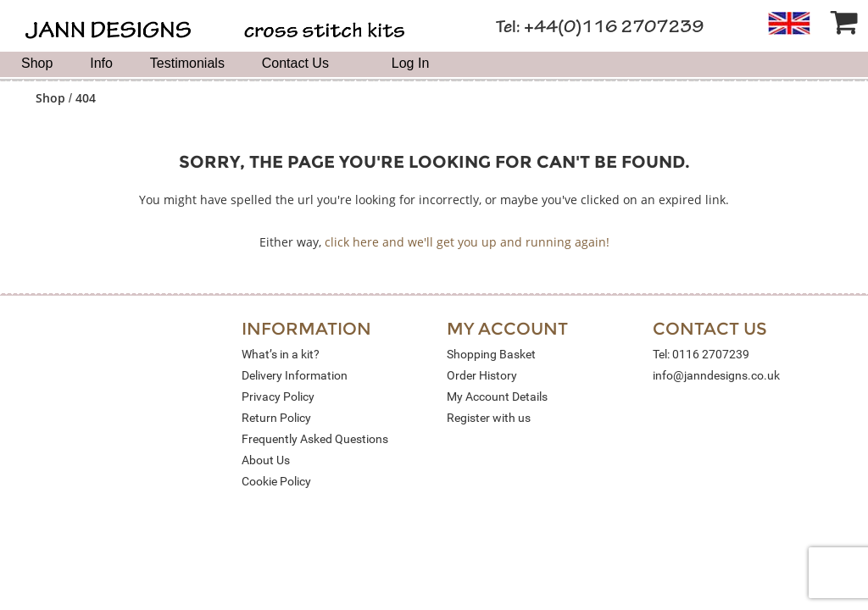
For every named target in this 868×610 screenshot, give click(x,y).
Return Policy (276, 418)
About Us (266, 460)
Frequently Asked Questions (315, 439)
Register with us (489, 418)
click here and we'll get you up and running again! (467, 242)
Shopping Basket (491, 354)
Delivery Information (295, 375)
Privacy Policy (278, 396)
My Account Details (497, 396)
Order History (482, 375)
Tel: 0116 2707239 (701, 354)
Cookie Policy (276, 481)
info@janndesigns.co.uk (716, 375)
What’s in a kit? (281, 354)
